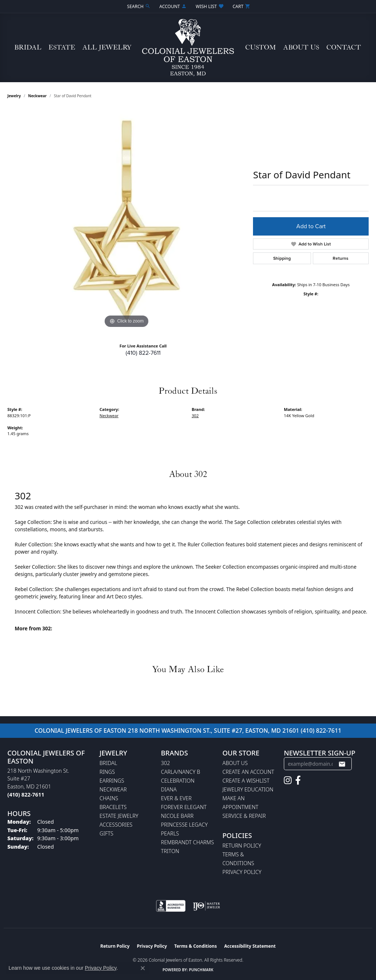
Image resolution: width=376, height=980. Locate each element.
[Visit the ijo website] (207, 906)
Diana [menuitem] (169, 789)
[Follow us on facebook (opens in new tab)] (298, 780)
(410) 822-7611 (143, 353)
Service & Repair (244, 816)
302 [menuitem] (165, 763)
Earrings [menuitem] (112, 781)
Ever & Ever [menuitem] (176, 798)
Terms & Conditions (196, 946)
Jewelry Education (248, 789)
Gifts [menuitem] (106, 833)
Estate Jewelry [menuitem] (119, 816)
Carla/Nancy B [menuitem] (180, 772)
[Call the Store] (26, 795)
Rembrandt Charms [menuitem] (187, 842)
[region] (127, 220)
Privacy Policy (242, 872)
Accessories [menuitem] (116, 825)
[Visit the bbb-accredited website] (171, 906)
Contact (344, 48)
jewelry (14, 96)
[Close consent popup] (143, 968)
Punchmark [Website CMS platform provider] (201, 970)
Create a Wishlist (246, 781)
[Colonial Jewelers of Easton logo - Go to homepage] (188, 48)
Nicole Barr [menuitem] (177, 816)
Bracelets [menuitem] (113, 807)
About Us (301, 48)
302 (195, 416)
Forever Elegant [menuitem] (184, 807)
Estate (62, 48)
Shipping (282, 258)
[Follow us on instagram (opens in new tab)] (288, 780)
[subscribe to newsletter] (342, 764)
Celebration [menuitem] (178, 781)
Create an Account (248, 772)
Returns (341, 258)
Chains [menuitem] (109, 798)
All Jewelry (107, 48)
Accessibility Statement (250, 946)
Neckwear (37, 96)
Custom (261, 48)
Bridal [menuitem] (108, 763)
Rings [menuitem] (107, 772)
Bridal (28, 48)
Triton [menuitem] (170, 851)
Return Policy (242, 846)
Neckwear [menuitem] (113, 789)
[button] (138, 6)
